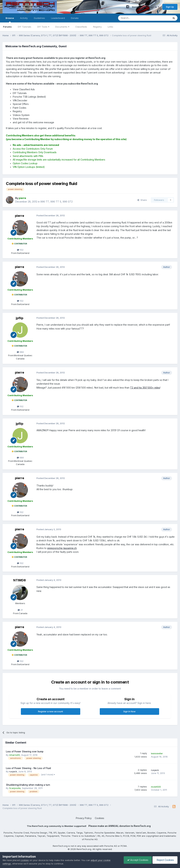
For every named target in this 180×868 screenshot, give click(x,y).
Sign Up (170, 7)
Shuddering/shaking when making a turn (28, 785)
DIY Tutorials (25, 27)
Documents (62, 27)
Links (110, 27)
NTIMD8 (20, 580)
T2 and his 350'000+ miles (145, 388)
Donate (75, 18)
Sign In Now (129, 711)
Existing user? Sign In (146, 7)
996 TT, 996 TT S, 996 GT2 (56, 202)
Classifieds (81, 27)
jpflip (20, 318)
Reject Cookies (165, 860)
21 (20, 610)
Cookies (100, 818)
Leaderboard (58, 18)
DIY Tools (43, 27)
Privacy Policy (84, 818)
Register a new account (50, 711)
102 (20, 250)
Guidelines (39, 18)
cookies (25, 860)
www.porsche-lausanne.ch (62, 548)
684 (20, 352)
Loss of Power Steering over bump (25, 752)
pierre (20, 216)
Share (142, 200)
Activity (24, 18)
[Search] (135, 18)
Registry (97, 27)
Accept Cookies (138, 860)
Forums (7, 27)
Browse (10, 20)
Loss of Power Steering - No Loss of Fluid (28, 768)
